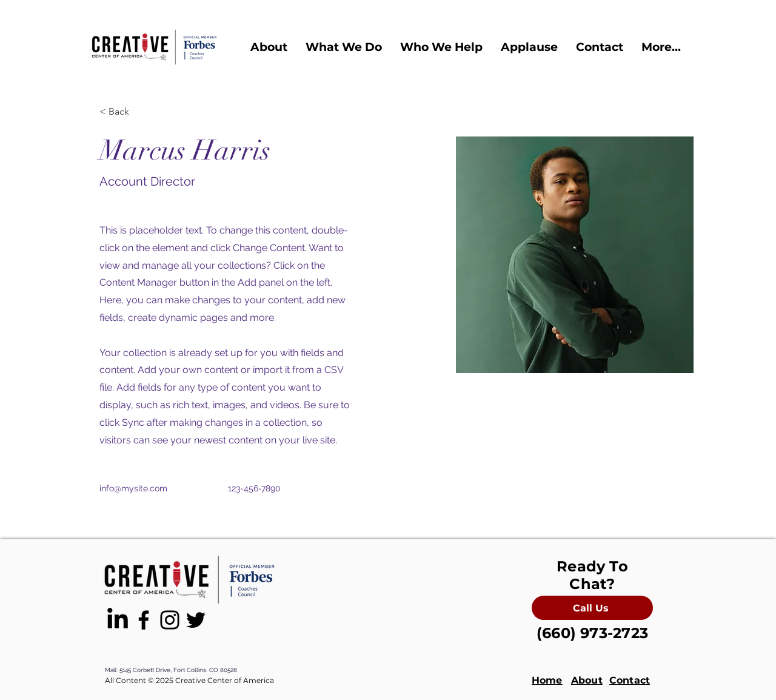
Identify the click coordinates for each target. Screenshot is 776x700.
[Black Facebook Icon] (144, 620)
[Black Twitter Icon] (196, 620)
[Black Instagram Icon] (170, 620)
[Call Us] (592, 608)
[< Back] (123, 112)
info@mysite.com (133, 488)
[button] (269, 47)
